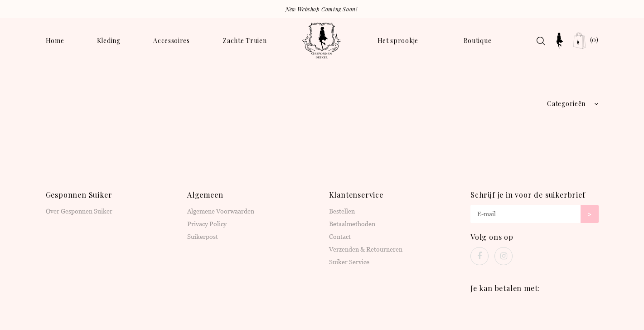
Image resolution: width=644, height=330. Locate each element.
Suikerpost (203, 237)
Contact (340, 237)
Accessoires (172, 41)
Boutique (478, 41)
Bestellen (342, 211)
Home (55, 41)
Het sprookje (398, 41)
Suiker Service (349, 262)
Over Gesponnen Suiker (79, 211)
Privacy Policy (207, 224)
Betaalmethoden (352, 224)
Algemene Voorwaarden (221, 211)
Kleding (109, 41)
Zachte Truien (245, 41)
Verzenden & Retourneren (366, 249)
